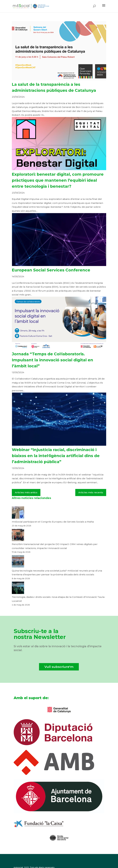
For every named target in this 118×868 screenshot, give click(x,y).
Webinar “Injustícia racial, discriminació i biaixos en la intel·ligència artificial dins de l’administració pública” (56, 456)
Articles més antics (26, 492)
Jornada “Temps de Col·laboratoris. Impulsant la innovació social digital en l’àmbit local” (52, 360)
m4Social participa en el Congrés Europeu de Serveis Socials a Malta (53, 522)
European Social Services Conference (51, 270)
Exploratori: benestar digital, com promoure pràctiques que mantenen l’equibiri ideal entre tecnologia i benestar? (58, 180)
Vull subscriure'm (59, 667)
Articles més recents (91, 492)
